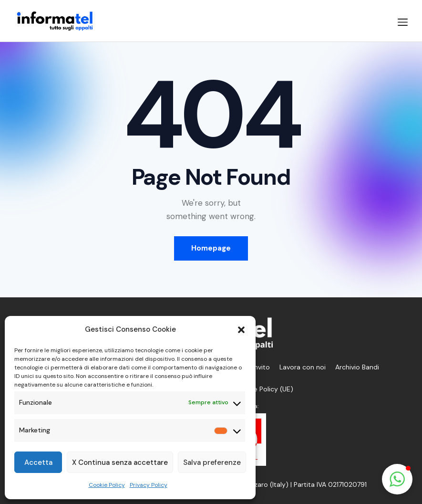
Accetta (38, 462)
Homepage (211, 248)
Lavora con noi (303, 367)
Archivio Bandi (357, 367)
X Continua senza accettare (120, 462)
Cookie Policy (107, 485)
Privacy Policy (149, 485)
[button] (241, 330)
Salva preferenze (212, 462)
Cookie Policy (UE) (264, 389)
